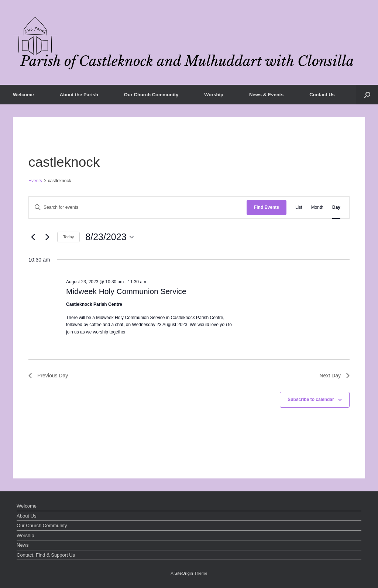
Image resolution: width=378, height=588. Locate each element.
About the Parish (79, 95)
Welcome (23, 95)
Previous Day (48, 376)
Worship (214, 95)
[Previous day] (33, 237)
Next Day (334, 376)
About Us (26, 516)
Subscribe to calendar (311, 400)
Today (68, 237)
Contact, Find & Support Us (46, 555)
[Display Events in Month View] (317, 207)
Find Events (267, 207)
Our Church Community (151, 95)
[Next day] (47, 237)
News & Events (266, 95)
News (23, 545)
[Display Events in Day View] (336, 207)
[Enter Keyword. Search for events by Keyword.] (138, 207)
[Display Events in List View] (299, 207)
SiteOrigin (184, 573)
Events (35, 181)
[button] (367, 95)
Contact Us (322, 95)
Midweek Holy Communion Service (126, 291)
